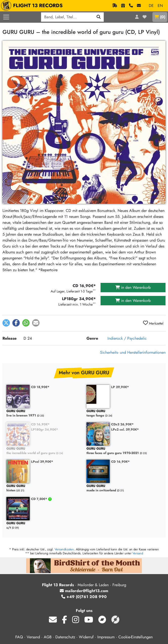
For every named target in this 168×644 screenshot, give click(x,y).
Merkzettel (153, 323)
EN (160, 6)
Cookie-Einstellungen (136, 637)
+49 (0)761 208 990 (84, 597)
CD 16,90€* (40, 424)
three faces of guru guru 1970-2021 (124, 451)
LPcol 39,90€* (42, 462)
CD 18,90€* (40, 387)
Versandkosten (64, 549)
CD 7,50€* (40, 499)
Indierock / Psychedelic (127, 338)
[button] (6, 323)
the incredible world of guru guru (44, 451)
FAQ (19, 637)
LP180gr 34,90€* (45, 429)
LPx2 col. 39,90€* (125, 429)
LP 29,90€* (120, 387)
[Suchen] (99, 17)
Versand (138, 553)
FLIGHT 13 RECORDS (33, 6)
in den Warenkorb (133, 287)
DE (151, 6)
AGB (48, 637)
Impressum (106, 637)
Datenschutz (65, 637)
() (160, 17)
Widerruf (86, 637)
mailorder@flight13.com (84, 591)
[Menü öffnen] (6, 17)
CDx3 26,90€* (122, 424)
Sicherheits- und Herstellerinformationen (133, 352)
